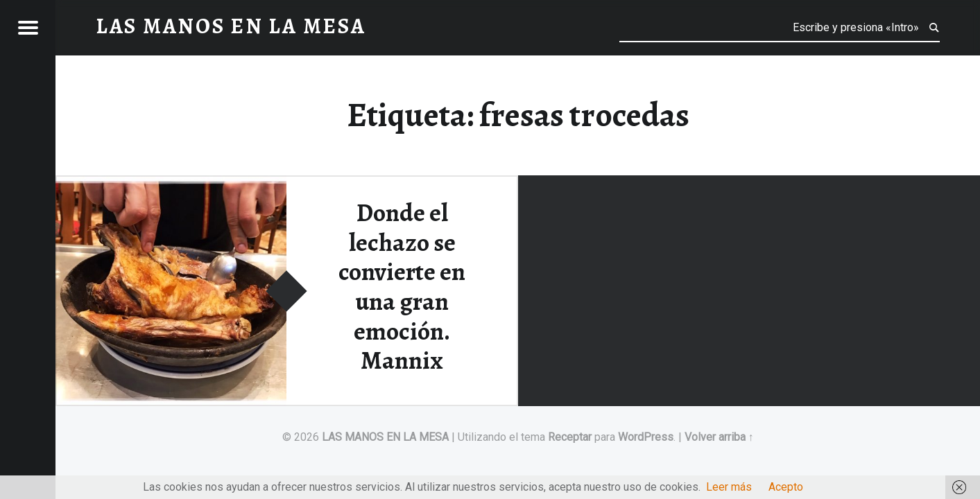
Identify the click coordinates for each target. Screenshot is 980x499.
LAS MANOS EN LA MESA (385, 437)
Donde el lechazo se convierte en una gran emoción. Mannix (402, 287)
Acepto (786, 487)
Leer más (729, 487)
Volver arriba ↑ (719, 437)
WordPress (646, 437)
